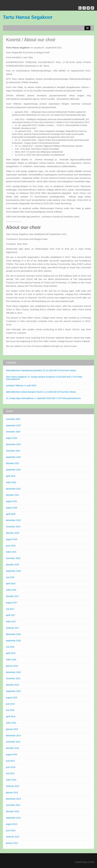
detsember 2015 (13, 672)
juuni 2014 (11, 767)
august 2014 (12, 754)
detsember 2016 (13, 634)
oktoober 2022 (13, 463)
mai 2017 (10, 609)
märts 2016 (11, 660)
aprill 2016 (11, 653)
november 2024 (13, 432)
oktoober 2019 (13, 533)
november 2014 (13, 742)
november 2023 (13, 451)
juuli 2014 (10, 761)
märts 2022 (11, 482)
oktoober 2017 (13, 596)
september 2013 (13, 818)
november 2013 (13, 805)
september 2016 (13, 641)
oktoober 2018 (13, 565)
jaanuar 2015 (12, 729)
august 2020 (12, 508)
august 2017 (12, 603)
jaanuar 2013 (12, 843)
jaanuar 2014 (12, 792)
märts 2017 (11, 621)
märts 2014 (11, 780)
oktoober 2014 (13, 748)
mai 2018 (10, 577)
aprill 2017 (11, 615)
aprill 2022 (11, 476)
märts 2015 (11, 723)
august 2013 (12, 824)
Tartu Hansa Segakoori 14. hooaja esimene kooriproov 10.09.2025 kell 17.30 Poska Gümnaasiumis (44, 378)
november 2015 (13, 678)
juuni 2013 (11, 830)
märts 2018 (11, 590)
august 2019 (12, 539)
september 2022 (13, 470)
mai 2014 (10, 773)
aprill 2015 (11, 716)
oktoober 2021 (13, 495)
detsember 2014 (13, 736)
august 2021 (12, 501)
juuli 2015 (10, 704)
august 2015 (12, 698)
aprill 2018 (11, 583)
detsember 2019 (13, 520)
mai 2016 (10, 647)
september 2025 (13, 425)
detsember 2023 (13, 444)
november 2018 (13, 558)
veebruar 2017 (13, 628)
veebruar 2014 (13, 786)
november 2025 (13, 419)
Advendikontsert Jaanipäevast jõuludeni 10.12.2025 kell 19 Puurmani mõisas (41, 370)
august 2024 (12, 438)
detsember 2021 (13, 489)
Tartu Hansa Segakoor (28, 17)
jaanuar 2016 (12, 666)
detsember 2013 (13, 799)
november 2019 (13, 527)
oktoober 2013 (13, 811)
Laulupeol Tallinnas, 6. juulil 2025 (21, 385)
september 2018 (13, 571)
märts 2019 (11, 552)
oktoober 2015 (13, 685)
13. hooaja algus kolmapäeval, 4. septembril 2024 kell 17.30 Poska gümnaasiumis (43, 398)
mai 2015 (10, 710)
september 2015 (13, 691)
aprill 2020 (11, 514)
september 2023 (13, 457)
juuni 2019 (11, 546)
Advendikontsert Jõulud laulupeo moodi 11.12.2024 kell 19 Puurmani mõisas (41, 392)
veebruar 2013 (13, 837)
